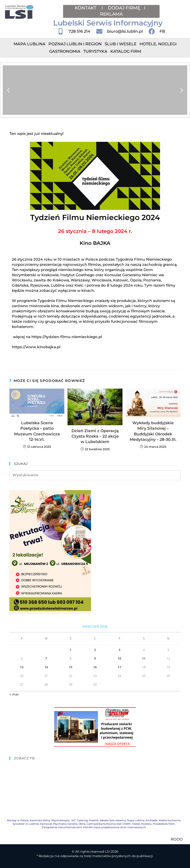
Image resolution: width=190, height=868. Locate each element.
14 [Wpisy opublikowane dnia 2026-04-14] (46, 667)
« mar (14, 694)
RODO (177, 839)
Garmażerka (94, 824)
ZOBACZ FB (24, 758)
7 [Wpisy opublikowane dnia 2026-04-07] (46, 658)
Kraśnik (94, 820)
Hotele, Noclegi (158, 44)
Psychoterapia (60, 820)
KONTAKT (86, 8)
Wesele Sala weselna (113, 820)
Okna (82, 824)
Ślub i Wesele (121, 44)
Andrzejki (152, 820)
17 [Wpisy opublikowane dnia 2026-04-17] (119, 667)
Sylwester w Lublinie (26, 824)
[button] (8, 90)
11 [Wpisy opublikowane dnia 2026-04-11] (144, 658)
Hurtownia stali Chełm (117, 824)
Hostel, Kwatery (142, 824)
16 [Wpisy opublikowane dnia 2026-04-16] (95, 667)
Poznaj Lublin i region (75, 44)
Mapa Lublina (30, 44)
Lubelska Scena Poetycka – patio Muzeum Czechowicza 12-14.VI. (37, 431)
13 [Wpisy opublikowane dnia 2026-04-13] (22, 667)
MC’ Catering (80, 820)
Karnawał (46, 824)
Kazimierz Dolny (40, 820)
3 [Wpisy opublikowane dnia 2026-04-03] (119, 650)
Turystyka (95, 51)
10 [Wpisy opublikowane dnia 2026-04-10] (119, 658)
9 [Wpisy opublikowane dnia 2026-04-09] (95, 658)
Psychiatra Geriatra (65, 824)
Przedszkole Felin (164, 824)
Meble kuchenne (170, 820)
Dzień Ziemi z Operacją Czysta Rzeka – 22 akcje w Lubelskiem (95, 436)
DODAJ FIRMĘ (124, 8)
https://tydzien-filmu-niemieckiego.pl (67, 337)
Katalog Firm (126, 51)
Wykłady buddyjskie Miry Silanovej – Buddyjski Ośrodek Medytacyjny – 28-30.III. (153, 431)
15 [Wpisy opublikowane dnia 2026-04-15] (71, 667)
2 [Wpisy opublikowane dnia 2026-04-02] (95, 650)
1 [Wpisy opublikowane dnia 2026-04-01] (71, 650)
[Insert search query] (95, 475)
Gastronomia (65, 51)
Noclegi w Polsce (18, 820)
